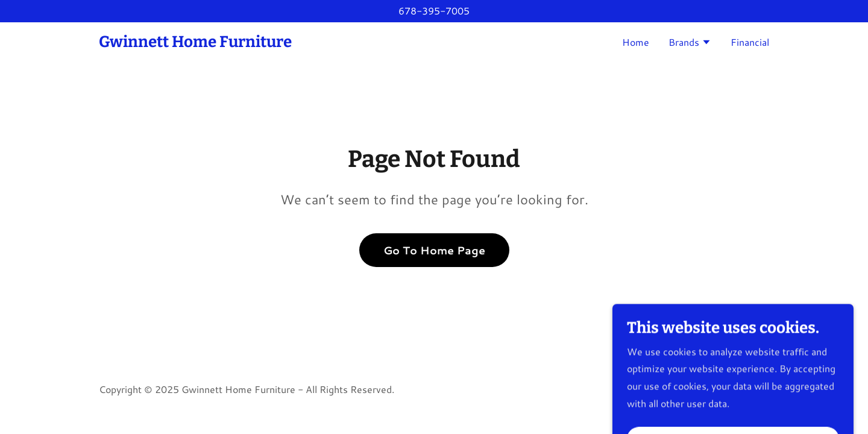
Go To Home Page (434, 250)
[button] (690, 43)
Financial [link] (750, 42)
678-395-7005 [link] (434, 11)
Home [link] (636, 42)
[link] (195, 43)
